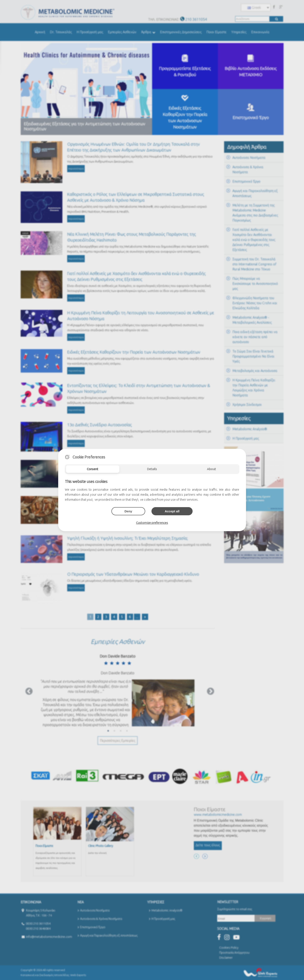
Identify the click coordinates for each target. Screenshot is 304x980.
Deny (128, 511)
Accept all (172, 511)
